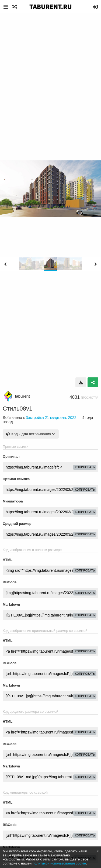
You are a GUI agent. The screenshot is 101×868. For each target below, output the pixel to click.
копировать (85, 467)
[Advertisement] (50, 67)
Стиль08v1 (18, 409)
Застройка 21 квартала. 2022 (51, 418)
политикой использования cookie (59, 863)
